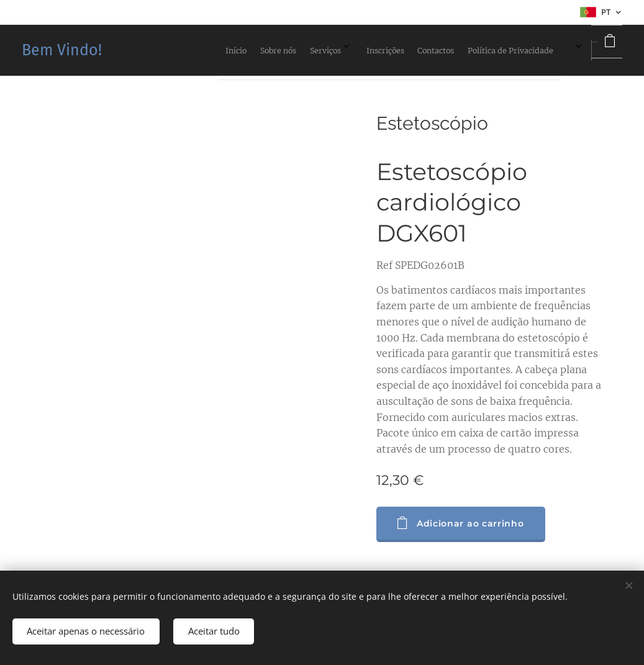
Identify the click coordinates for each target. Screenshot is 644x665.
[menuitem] (390, 50)
